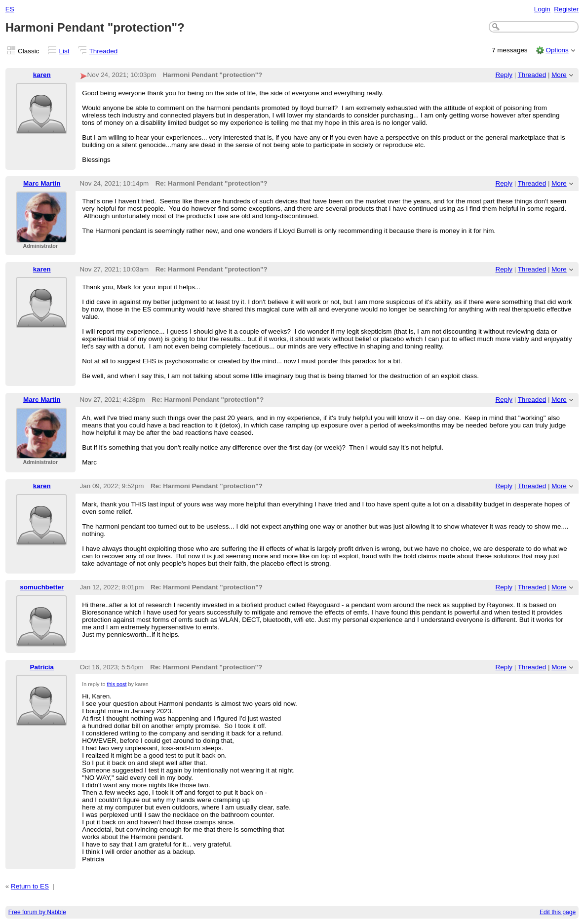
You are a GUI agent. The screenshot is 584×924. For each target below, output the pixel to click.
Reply (504, 75)
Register (566, 9)
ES (10, 9)
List (64, 51)
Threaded (104, 51)
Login (542, 9)
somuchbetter (42, 587)
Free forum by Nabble (37, 912)
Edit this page (558, 912)
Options (557, 50)
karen (42, 75)
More (559, 75)
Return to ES (30, 886)
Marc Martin (42, 183)
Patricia (42, 667)
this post (117, 684)
